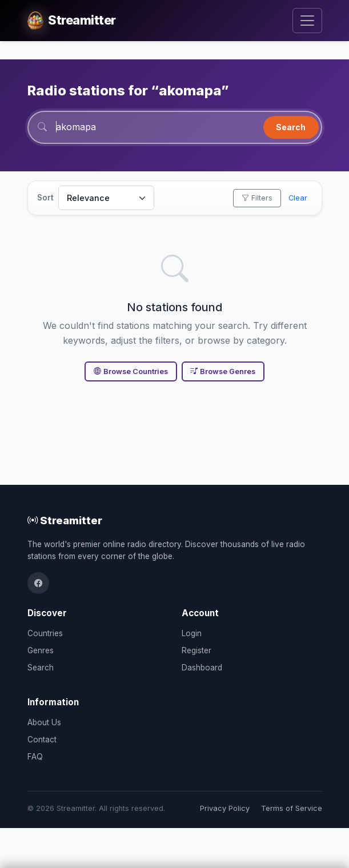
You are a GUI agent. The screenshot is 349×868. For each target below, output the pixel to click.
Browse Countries (131, 371)
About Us (44, 722)
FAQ (35, 757)
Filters (257, 198)
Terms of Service (292, 808)
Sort (45, 198)
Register (196, 650)
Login (192, 633)
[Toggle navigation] (307, 21)
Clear (298, 198)
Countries (45, 633)
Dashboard (202, 668)
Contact (42, 740)
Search (291, 127)
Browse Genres (223, 371)
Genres (41, 650)
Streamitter (65, 520)
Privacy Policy (225, 808)
